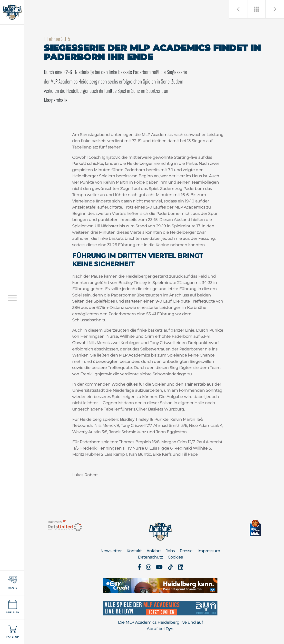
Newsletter (111, 551)
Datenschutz (150, 557)
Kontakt (134, 551)
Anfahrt (154, 551)
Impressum (209, 551)
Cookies (175, 557)
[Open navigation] (12, 298)
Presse (186, 551)
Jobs (170, 551)
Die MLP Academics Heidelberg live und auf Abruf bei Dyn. (160, 626)
